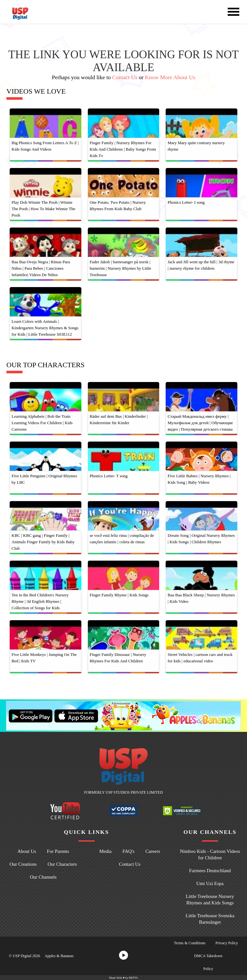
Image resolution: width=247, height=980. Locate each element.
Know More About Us (170, 77)
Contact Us (125, 77)
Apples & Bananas (59, 956)
